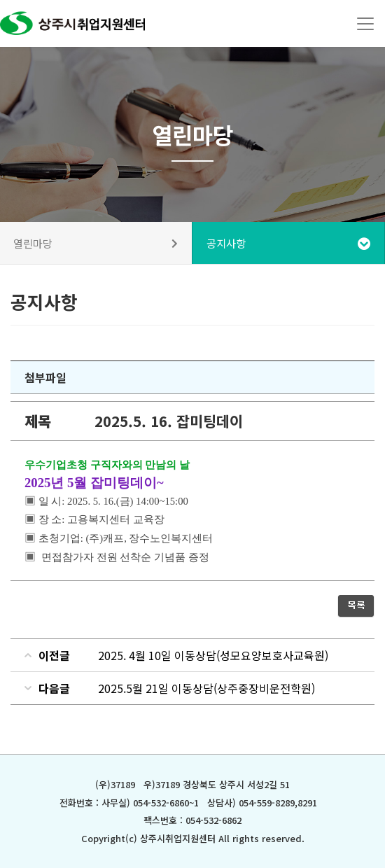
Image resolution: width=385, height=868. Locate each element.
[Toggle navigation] (365, 24)
